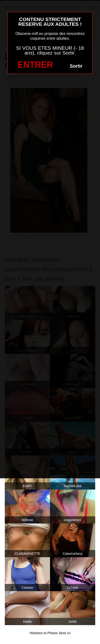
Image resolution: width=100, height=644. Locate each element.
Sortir (76, 66)
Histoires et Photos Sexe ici (50, 633)
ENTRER (35, 65)
